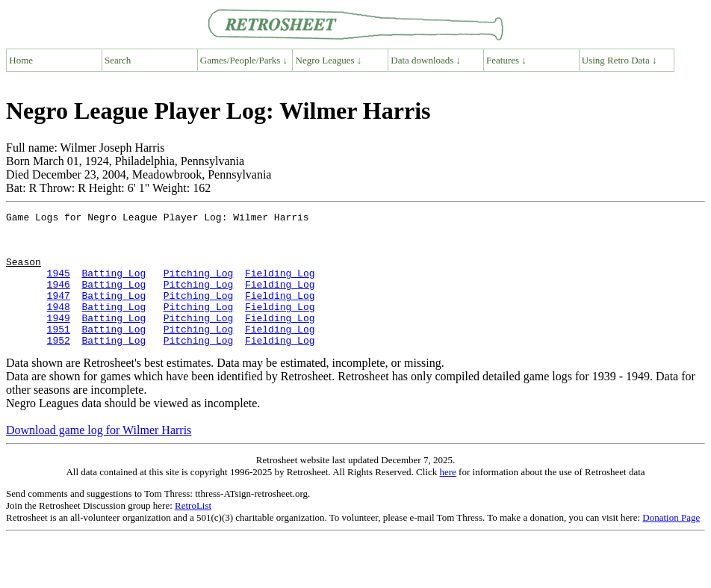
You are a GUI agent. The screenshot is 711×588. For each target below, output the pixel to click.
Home (21, 60)
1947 (59, 313)
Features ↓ (506, 60)
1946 (59, 300)
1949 (59, 340)
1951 (59, 353)
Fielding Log (280, 286)
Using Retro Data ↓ (620, 60)
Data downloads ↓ (426, 60)
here (447, 499)
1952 (59, 367)
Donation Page (671, 544)
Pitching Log (199, 286)
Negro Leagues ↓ (329, 60)
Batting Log (114, 286)
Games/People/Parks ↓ (244, 60)
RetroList (193, 532)
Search (118, 60)
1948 (59, 327)
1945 (59, 286)
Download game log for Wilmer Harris (99, 457)
